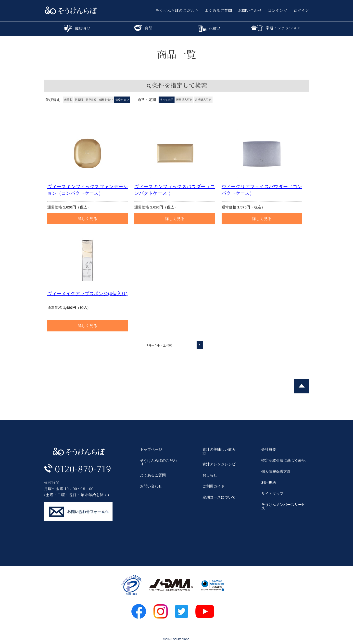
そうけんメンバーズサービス (283, 506)
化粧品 (210, 29)
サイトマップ (272, 493)
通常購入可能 (184, 99)
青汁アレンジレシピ (219, 464)
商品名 (68, 99)
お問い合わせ (250, 11)
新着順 (79, 99)
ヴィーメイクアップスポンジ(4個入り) (87, 294)
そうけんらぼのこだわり (177, 11)
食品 (143, 28)
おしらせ (210, 475)
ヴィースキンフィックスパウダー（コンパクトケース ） (175, 190)
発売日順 (91, 99)
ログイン (301, 11)
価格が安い (106, 99)
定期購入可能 (203, 99)
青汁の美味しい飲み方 (219, 451)
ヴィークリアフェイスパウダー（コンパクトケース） (262, 190)
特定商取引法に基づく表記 (283, 460)
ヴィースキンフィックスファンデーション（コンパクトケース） (88, 190)
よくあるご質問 (218, 11)
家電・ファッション (276, 28)
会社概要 (269, 449)
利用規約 (269, 482)
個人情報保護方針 (276, 471)
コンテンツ (278, 11)
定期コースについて (219, 497)
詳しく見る (88, 219)
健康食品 (77, 29)
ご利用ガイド (214, 486)
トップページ (151, 449)
